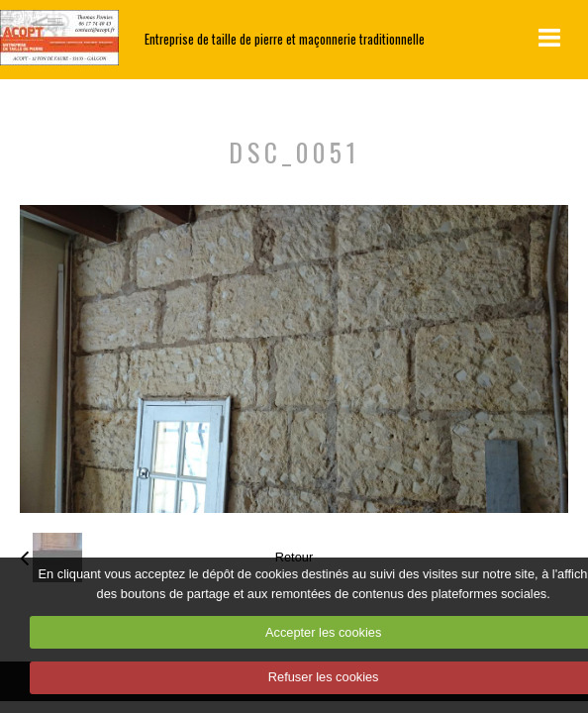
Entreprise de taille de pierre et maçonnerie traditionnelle (285, 39)
